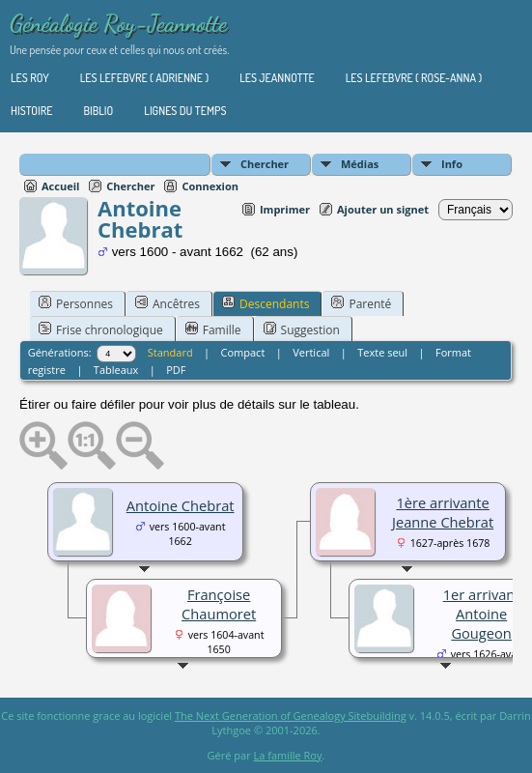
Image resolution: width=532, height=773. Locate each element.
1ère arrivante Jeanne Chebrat (443, 512)
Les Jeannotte (277, 78)
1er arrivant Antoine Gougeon (482, 614)
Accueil (60, 186)
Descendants (266, 303)
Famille (213, 329)
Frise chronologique (101, 329)
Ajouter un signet (383, 209)
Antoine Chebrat (181, 505)
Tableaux (116, 370)
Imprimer (285, 209)
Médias (360, 164)
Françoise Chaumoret (219, 604)
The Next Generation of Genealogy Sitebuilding (291, 716)
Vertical (311, 352)
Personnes (76, 303)
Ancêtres (168, 303)
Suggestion (302, 329)
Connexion (210, 186)
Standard (170, 352)
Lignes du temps (185, 111)
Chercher (265, 164)
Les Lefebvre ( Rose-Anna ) (414, 78)
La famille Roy (288, 755)
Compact (243, 352)
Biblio (98, 111)
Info (452, 164)
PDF (176, 370)
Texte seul (382, 352)
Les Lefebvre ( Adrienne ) (144, 78)
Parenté (361, 303)
